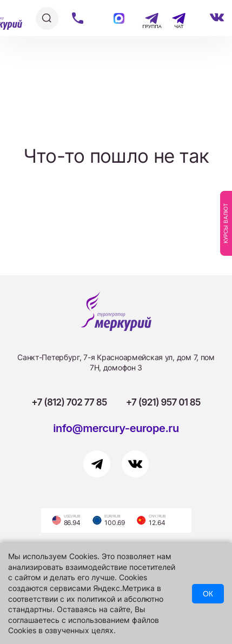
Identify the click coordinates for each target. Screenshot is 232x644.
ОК (208, 594)
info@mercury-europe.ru (116, 428)
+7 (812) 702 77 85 (69, 402)
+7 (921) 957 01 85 (163, 402)
